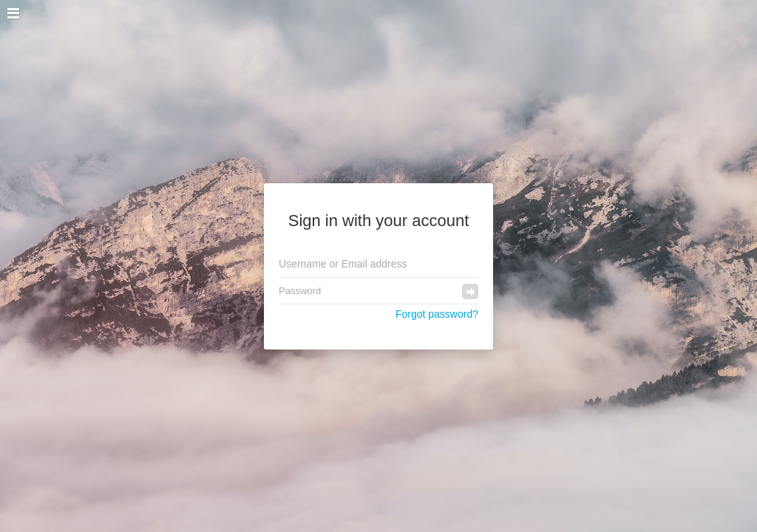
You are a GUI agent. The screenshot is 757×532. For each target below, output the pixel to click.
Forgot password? (437, 314)
